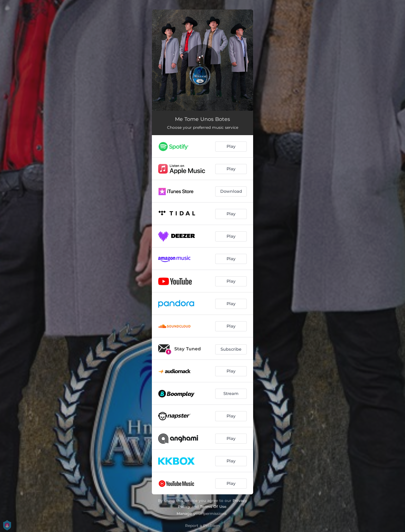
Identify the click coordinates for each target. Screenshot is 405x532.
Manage (184, 513)
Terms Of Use (213, 507)
